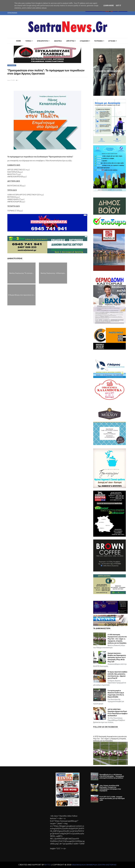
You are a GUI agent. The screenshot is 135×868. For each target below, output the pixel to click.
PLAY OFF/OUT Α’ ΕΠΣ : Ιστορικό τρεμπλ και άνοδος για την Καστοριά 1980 (112, 798)
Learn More (109, 6)
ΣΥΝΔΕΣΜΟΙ (85, 41)
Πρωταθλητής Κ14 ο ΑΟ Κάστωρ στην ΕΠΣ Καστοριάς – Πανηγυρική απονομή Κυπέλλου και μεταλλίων (112, 776)
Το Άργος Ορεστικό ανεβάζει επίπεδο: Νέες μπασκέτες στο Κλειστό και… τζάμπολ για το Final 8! (117, 675)
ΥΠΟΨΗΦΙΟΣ (12, 65)
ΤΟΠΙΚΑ (29, 41)
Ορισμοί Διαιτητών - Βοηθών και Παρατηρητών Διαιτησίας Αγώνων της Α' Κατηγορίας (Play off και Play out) (117, 657)
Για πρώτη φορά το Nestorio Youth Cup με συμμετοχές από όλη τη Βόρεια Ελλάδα (116, 694)
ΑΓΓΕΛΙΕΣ (113, 41)
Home (18, 41)
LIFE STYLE (71, 41)
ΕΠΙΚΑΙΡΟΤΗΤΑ (43, 41)
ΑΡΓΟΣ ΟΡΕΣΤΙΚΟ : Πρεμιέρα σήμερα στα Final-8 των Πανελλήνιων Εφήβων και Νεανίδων (118, 712)
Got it (118, 6)
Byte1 (48, 865)
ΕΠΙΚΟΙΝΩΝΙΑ (12, 13)
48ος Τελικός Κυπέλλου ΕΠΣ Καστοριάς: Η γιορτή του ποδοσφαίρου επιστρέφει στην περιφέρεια (110, 788)
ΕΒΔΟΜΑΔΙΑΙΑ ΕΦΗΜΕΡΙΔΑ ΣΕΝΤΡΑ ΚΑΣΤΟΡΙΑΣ (94, 865)
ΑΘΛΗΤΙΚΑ (58, 41)
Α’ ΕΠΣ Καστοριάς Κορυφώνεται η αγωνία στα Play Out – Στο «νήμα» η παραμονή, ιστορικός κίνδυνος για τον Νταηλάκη (117, 639)
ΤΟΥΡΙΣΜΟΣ (99, 41)
